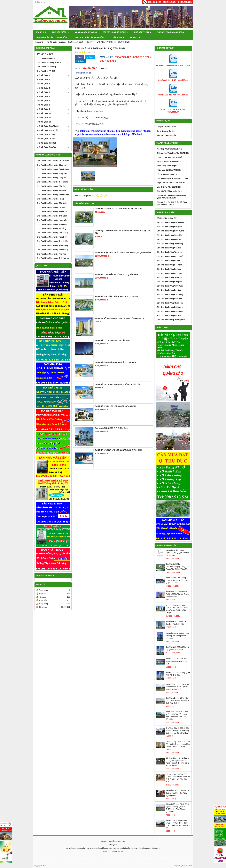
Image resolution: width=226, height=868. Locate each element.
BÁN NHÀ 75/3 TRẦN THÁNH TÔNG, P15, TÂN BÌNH (116, 297)
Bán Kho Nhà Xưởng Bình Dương (171, 231)
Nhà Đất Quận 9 (53, 109)
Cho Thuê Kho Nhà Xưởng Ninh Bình (52, 212)
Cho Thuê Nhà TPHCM (46, 58)
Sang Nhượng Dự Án (165, 131)
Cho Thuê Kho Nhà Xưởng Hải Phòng (52, 250)
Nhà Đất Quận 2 (53, 79)
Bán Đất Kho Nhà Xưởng (115, 32)
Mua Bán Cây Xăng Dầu (86, 32)
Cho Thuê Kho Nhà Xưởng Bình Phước (53, 195)
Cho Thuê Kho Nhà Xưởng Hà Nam (51, 207)
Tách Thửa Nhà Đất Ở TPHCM (169, 162)
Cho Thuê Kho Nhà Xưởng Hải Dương (52, 246)
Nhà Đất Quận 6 (53, 96)
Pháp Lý (135, 37)
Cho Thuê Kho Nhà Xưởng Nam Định (52, 237)
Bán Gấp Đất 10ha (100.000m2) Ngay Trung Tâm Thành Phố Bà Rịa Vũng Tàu (177, 567)
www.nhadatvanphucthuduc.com (147, 848)
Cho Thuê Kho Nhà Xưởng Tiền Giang (52, 182)
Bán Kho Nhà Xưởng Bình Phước (170, 256)
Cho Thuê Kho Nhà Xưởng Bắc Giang (52, 233)
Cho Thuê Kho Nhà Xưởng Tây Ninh (52, 190)
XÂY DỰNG (118, 37)
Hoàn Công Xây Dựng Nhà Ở (169, 166)
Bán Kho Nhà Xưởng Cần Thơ (169, 248)
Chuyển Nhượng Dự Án (167, 127)
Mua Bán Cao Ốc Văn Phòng (170, 32)
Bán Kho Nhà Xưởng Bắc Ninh (169, 265)
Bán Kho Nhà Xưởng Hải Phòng (170, 311)
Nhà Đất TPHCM (143, 32)
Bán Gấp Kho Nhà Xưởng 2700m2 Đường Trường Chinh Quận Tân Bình (177, 580)
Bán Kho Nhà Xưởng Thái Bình (170, 278)
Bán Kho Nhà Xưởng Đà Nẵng (169, 290)
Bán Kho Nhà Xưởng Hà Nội (168, 261)
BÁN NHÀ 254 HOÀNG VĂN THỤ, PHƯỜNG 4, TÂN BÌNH (118, 384)
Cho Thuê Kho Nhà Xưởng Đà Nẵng (51, 229)
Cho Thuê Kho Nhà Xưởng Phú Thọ (51, 254)
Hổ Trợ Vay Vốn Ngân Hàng (168, 174)
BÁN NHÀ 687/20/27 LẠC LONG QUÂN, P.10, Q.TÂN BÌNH (119, 450)
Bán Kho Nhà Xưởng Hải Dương (170, 307)
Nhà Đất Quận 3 (53, 84)
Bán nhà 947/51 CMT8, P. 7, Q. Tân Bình (111, 428)
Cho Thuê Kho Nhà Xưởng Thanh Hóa (52, 241)
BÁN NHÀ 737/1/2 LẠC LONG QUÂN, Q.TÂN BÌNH (115, 406)
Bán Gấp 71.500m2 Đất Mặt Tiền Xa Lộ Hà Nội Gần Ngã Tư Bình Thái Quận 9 (178, 700)
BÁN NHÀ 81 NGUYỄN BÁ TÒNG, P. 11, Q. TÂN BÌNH (117, 275)
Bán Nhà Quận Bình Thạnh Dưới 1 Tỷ (53, 37)
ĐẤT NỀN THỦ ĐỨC (45, 54)
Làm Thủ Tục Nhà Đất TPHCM (169, 187)
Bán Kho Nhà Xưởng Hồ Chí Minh (171, 222)
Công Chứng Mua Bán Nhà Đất (170, 157)
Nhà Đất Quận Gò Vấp (53, 139)
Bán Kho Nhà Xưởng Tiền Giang (170, 244)
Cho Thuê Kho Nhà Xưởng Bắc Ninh (52, 203)
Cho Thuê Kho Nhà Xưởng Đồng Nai (52, 165)
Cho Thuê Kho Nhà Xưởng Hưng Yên (52, 220)
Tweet (90, 57)
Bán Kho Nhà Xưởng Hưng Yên (170, 282)
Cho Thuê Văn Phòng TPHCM (49, 63)
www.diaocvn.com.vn (117, 841)
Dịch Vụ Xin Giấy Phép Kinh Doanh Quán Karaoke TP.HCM (171, 197)
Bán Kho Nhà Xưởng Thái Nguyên (171, 320)
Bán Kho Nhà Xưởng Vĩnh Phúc (170, 286)
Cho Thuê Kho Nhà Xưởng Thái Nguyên (53, 258)
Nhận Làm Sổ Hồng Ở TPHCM (169, 170)
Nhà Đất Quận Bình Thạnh (53, 126)
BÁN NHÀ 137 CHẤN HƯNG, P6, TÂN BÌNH (112, 340)
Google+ (113, 845)
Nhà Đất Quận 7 (53, 101)
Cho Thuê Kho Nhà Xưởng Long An (51, 178)
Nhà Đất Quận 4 (53, 88)
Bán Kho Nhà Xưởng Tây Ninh (169, 252)
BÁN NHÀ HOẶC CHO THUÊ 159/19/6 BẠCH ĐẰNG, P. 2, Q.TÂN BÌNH (123, 253)
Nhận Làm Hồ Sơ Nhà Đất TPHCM (171, 183)
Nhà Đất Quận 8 (53, 105)
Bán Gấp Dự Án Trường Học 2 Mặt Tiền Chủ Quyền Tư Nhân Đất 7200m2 (178, 553)
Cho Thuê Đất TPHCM (46, 71)
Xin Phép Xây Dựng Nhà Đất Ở (169, 149)
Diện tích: (105, 68)
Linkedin (80, 61)
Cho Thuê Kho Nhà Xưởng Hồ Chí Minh (53, 161)
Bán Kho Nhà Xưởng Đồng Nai (169, 227)
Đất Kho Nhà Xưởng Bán (167, 218)
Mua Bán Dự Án (61, 32)
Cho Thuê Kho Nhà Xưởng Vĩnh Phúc (52, 224)
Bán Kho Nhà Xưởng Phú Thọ (169, 316)
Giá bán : (78, 68)
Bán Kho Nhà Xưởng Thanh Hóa (170, 303)
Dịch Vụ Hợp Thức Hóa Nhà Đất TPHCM (173, 153)
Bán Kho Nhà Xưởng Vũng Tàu (170, 235)
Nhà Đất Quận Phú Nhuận (53, 130)
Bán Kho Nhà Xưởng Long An (169, 239)
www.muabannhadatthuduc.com (99, 848)
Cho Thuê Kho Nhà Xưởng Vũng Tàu (52, 173)
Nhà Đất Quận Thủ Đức (53, 135)
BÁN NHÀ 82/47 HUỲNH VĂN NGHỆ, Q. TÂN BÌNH (115, 362)
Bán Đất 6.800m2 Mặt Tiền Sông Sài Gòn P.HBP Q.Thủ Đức (177, 661)
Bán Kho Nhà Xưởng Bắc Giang (170, 295)
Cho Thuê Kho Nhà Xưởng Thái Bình (52, 216)
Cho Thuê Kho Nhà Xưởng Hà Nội (51, 199)
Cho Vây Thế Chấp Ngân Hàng (169, 191)
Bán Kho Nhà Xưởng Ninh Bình (170, 273)
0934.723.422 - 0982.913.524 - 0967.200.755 (170, 2)
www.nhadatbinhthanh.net (113, 852)
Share (79, 57)
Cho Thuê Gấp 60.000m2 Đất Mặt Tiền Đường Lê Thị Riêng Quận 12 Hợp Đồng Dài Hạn (177, 731)
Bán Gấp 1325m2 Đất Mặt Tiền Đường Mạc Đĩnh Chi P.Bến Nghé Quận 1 (178, 793)
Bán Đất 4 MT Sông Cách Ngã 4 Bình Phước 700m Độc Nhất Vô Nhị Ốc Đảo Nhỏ (178, 687)
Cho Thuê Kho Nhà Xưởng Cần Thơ (51, 186)
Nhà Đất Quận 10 (53, 113)
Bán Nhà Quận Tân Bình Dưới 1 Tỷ (91, 37)
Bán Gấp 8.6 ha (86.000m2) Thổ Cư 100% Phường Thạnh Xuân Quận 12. (177, 594)
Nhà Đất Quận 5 (53, 92)
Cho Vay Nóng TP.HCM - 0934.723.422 (172, 179)
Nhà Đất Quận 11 (53, 118)
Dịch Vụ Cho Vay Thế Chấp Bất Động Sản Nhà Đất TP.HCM (172, 203)
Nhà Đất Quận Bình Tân (53, 147)
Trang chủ (41, 32)
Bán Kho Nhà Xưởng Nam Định (170, 299)
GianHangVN (187, 866)
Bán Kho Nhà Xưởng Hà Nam (169, 269)
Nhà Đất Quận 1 (53, 75)
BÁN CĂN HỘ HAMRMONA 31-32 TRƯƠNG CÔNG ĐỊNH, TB (120, 318)
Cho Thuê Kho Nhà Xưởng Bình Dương (53, 169)
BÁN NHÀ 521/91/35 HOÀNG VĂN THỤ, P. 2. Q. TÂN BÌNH (119, 209)
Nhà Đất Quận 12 (53, 122)
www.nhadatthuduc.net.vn (76, 848)
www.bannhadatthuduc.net (123, 848)
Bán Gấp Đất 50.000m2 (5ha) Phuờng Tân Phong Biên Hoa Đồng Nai (177, 636)
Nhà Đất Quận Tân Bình (53, 143)
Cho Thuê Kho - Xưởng (53, 67)
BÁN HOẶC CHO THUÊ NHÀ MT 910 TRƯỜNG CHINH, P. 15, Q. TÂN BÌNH (123, 232)
